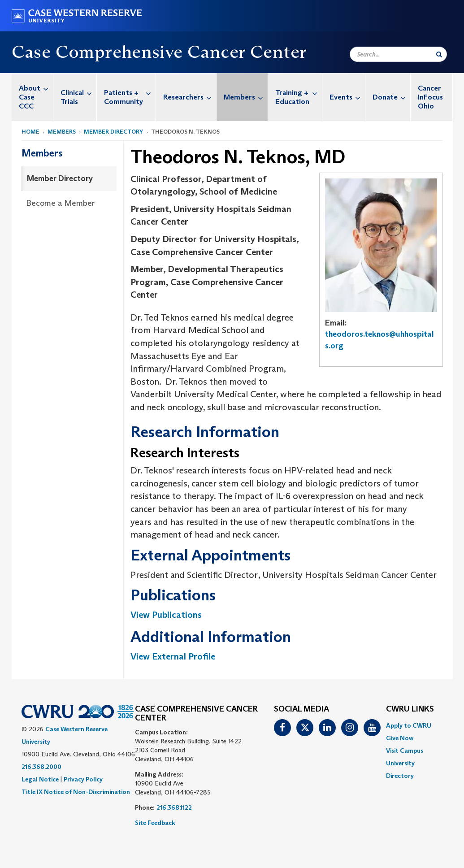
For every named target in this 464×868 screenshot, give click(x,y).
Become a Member (61, 203)
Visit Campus (405, 751)
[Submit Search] (439, 54)
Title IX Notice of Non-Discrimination (76, 792)
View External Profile (173, 656)
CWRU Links (410, 709)
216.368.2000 (41, 767)
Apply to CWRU (409, 725)
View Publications (166, 615)
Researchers (190, 97)
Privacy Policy (83, 779)
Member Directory (113, 132)
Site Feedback (155, 823)
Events (347, 97)
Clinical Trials (78, 93)
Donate (391, 97)
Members (246, 97)
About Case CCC (36, 92)
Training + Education (299, 93)
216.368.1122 (174, 807)
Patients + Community (130, 93)
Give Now (400, 738)
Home (30, 132)
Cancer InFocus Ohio (430, 97)
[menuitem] (33, 97)
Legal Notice (40, 779)
